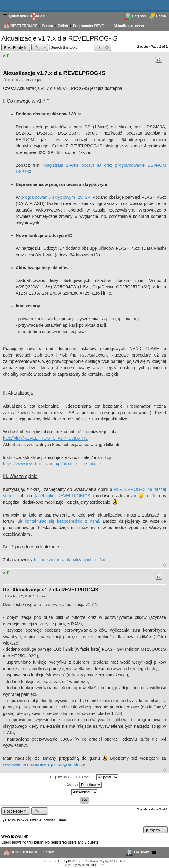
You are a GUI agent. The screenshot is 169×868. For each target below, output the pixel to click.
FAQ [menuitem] (42, 16)
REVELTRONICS (24, 852)
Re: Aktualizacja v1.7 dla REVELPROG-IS (51, 590)
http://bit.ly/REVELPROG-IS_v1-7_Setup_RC (46, 438)
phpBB (68, 861)
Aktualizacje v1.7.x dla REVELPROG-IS (59, 38)
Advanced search (107, 47)
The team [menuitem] (141, 852)
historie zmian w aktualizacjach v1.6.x (69, 560)
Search (99, 47)
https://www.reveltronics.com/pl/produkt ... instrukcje (52, 464)
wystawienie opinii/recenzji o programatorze (44, 764)
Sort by (84, 785)
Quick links (19, 16)
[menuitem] (162, 26)
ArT (6, 55)
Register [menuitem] (139, 16)
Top (164, 565)
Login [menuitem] (161, 16)
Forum (49, 852)
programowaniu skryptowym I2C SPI (56, 197)
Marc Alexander (89, 865)
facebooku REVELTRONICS (63, 496)
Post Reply (14, 47)
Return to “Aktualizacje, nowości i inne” (36, 820)
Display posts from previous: (84, 777)
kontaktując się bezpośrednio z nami (62, 521)
